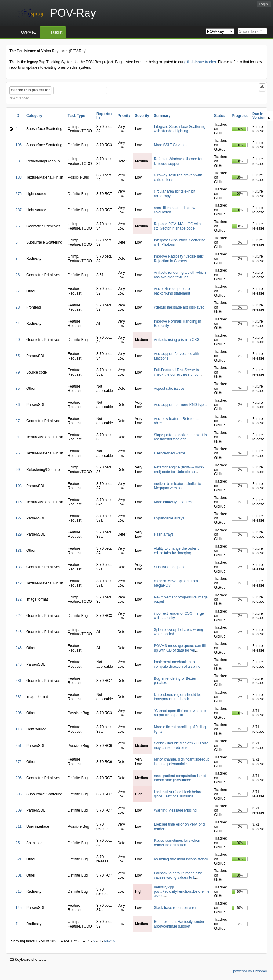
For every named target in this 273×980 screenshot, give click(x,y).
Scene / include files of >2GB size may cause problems (181, 745)
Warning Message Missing (175, 810)
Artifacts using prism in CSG (177, 340)
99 (18, 470)
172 (19, 599)
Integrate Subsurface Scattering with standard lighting (180, 129)
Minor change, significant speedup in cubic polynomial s (182, 761)
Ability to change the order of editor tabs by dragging (177, 551)
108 (19, 486)
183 (19, 177)
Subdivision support (170, 567)
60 (18, 340)
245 (19, 648)
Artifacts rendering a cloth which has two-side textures (180, 275)
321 (19, 859)
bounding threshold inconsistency (181, 859)
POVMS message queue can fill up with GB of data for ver (180, 648)
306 (19, 794)
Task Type (76, 116)
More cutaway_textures (173, 502)
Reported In (105, 116)
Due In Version (261, 116)
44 (18, 324)
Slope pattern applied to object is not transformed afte (180, 437)
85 (18, 389)
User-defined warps (170, 453)
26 (18, 275)
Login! (264, 4)
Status (220, 116)
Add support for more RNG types (181, 405)
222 (19, 616)
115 (19, 502)
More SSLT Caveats (170, 145)
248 (19, 664)
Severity (142, 116)
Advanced (21, 98)
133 (19, 567)
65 (18, 356)
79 (18, 372)
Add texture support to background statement (172, 291)
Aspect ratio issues (169, 389)
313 (19, 891)
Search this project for (30, 90)
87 (18, 421)
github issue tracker (200, 62)
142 (19, 583)
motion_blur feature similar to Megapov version (178, 486)
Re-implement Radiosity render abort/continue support (179, 924)
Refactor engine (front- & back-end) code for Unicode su (179, 469)
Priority (124, 116)
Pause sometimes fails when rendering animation (177, 843)
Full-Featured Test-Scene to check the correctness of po (177, 372)
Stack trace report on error (175, 908)
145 (19, 908)
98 (18, 161)
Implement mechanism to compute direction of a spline (177, 664)
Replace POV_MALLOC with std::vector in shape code (177, 226)
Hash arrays (164, 534)
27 (18, 291)
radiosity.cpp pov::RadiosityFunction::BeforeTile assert (182, 892)
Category (34, 116)
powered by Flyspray (250, 971)
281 (19, 681)
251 (19, 746)
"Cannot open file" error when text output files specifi (181, 713)
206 (19, 713)
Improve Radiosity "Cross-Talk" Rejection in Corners (179, 259)
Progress (240, 116)
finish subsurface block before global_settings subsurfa (178, 794)
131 (19, 551)
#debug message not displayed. (180, 307)
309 (19, 810)
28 (18, 307)
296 (19, 778)
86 (18, 405)
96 (18, 453)
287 (19, 210)
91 (18, 437)
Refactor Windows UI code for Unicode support (178, 161)
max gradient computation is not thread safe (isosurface (180, 778)
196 (19, 145)
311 (19, 826)
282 (19, 697)
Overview (29, 32)
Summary (162, 116)
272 (19, 762)
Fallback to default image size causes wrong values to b (178, 875)
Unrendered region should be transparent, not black (178, 697)
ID (17, 116)
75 (18, 226)
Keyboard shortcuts (28, 960)
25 (18, 843)
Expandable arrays (169, 518)
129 (19, 534)
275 (19, 194)
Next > (109, 941)
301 (19, 875)
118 (19, 729)
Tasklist (56, 32)
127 (19, 518)
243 (19, 632)
